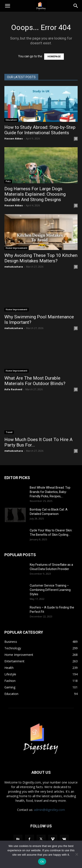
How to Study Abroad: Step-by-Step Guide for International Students (40, 130)
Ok (42, 862)
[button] (7, 6)
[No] (77, 854)
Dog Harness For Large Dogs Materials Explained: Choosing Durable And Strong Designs (35, 194)
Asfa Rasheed (13, 389)
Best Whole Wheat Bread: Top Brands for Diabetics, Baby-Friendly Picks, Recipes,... (50, 492)
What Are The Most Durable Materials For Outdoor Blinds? (35, 381)
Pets (8, 181)
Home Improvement (17, 248)
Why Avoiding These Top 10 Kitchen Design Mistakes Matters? (41, 258)
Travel (9, 432)
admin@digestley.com (49, 810)
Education (11, 120)
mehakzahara (14, 267)
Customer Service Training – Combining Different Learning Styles (50, 590)
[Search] (76, 6)
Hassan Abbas (14, 138)
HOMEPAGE (54, 57)
